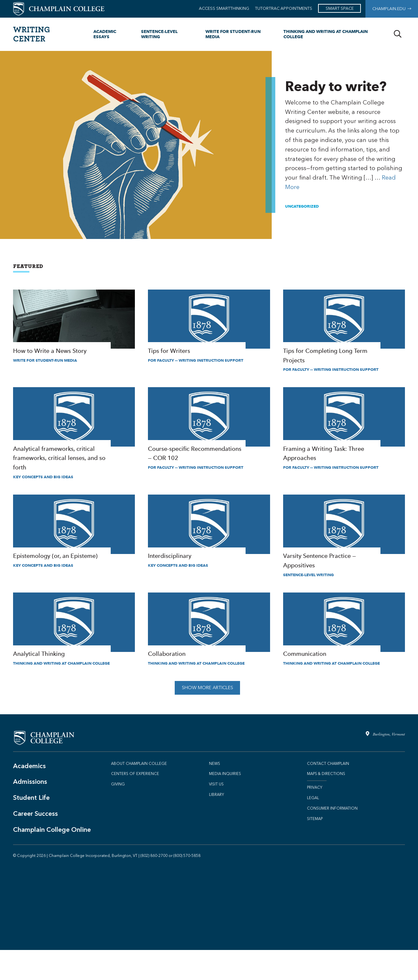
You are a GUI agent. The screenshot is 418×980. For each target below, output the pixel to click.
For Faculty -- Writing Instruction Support (196, 368)
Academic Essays (105, 34)
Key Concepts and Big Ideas (43, 492)
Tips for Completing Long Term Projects (344, 331)
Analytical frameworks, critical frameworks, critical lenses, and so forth (74, 441)
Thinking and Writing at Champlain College (326, 34)
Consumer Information (332, 838)
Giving (118, 814)
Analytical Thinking (74, 652)
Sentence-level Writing (159, 34)
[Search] (398, 34)
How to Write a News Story (74, 326)
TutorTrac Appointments (284, 8)
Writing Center (32, 34)
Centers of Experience (135, 804)
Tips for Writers (209, 326)
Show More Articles (208, 718)
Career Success (35, 844)
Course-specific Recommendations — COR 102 (209, 436)
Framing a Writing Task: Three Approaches (344, 436)
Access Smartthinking (224, 8)
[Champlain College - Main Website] (59, 8)
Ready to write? (345, 145)
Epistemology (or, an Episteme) (74, 546)
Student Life (31, 828)
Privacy (315, 817)
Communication (344, 652)
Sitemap (315, 849)
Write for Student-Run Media (233, 34)
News (215, 794)
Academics (29, 796)
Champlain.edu (392, 9)
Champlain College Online (52, 860)
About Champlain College (139, 794)
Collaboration (209, 652)
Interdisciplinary (209, 546)
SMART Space (340, 8)
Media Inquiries (225, 804)
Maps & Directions (326, 804)
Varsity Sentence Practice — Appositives (344, 551)
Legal (313, 828)
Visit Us (216, 814)
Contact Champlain (328, 794)
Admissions (30, 812)
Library (217, 825)
